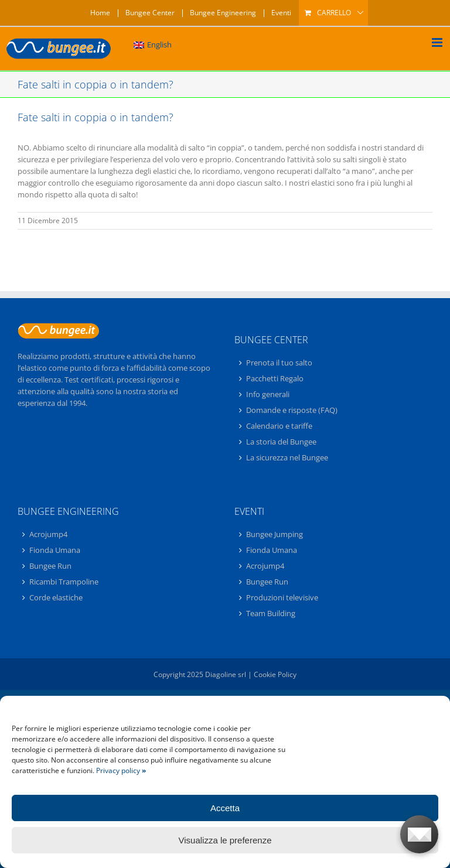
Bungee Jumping (275, 535)
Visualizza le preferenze (225, 840)
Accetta (225, 808)
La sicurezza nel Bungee (287, 457)
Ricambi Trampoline (64, 582)
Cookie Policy (275, 674)
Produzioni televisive (282, 597)
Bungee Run (50, 566)
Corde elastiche (56, 597)
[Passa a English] (153, 45)
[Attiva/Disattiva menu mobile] (438, 42)
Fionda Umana (55, 550)
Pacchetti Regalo (275, 378)
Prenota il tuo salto (279, 363)
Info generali (268, 394)
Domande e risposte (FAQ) (292, 410)
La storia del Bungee (281, 442)
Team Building (271, 613)
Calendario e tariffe (279, 426)
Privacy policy (121, 770)
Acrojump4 (48, 535)
